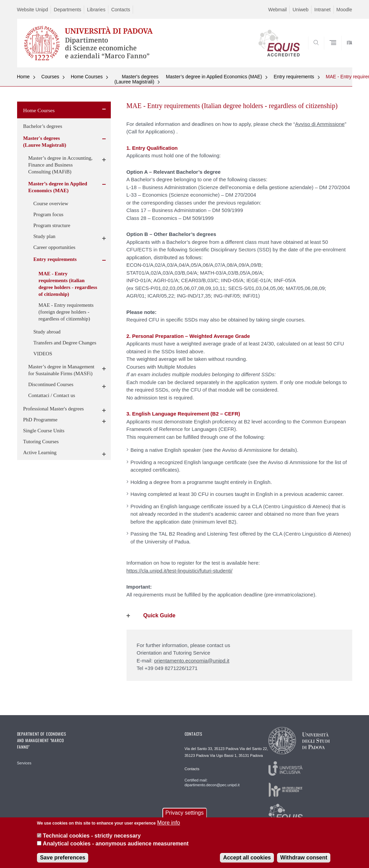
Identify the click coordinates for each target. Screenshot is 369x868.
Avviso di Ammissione (320, 124)
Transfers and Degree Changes (65, 343)
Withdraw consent (304, 858)
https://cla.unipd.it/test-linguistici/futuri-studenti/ (180, 571)
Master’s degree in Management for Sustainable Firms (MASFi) (61, 370)
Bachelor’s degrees (43, 126)
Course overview (51, 203)
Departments (67, 10)
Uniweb (300, 10)
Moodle (344, 10)
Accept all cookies (247, 858)
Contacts (121, 10)
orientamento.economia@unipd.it (192, 661)
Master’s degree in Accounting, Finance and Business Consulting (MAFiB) (61, 165)
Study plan (45, 236)
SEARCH (324, 51)
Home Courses (87, 77)
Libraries (96, 10)
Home (23, 77)
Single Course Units (44, 431)
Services (24, 763)
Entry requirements (294, 77)
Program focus (49, 214)
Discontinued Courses (51, 384)
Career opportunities (55, 247)
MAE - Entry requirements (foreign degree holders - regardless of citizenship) (66, 312)
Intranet (322, 10)
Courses (50, 77)
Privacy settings (184, 813)
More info (169, 823)
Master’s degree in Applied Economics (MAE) (214, 77)
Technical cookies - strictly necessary (92, 836)
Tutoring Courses (41, 442)
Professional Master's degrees (54, 409)
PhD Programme (40, 420)
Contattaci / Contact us (52, 395)
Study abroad (47, 332)
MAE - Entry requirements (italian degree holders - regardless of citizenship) (68, 284)
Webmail (277, 10)
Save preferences (63, 858)
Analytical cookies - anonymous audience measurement (116, 844)
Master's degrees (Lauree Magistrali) (136, 79)
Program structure (52, 225)
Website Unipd (33, 10)
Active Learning (40, 452)
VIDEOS (43, 354)
